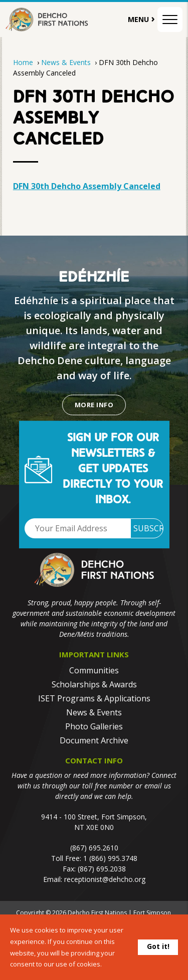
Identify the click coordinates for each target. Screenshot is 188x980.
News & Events (67, 62)
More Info (94, 405)
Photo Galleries (94, 726)
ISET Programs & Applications (94, 698)
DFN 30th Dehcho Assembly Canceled (87, 186)
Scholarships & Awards (94, 684)
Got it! (158, 946)
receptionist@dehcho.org (105, 879)
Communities (94, 670)
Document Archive (94, 740)
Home (23, 62)
